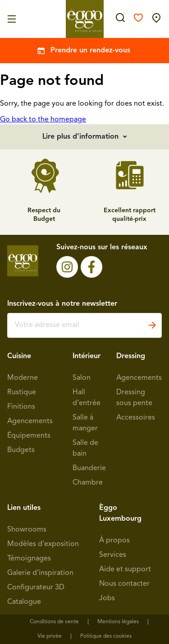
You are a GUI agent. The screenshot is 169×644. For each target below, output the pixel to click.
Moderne (23, 378)
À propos (114, 541)
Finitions (21, 407)
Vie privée (50, 636)
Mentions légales (118, 622)
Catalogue (24, 602)
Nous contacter (124, 584)
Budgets (21, 450)
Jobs (107, 598)
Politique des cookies (106, 636)
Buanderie (89, 468)
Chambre (88, 483)
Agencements (30, 421)
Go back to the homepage (43, 120)
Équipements (29, 436)
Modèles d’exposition (43, 544)
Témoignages (29, 559)
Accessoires (136, 418)
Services (113, 555)
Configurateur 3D (36, 588)
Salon (82, 378)
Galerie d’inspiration (40, 573)
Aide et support (125, 569)
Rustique (22, 392)
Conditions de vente (54, 622)
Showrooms (27, 530)
